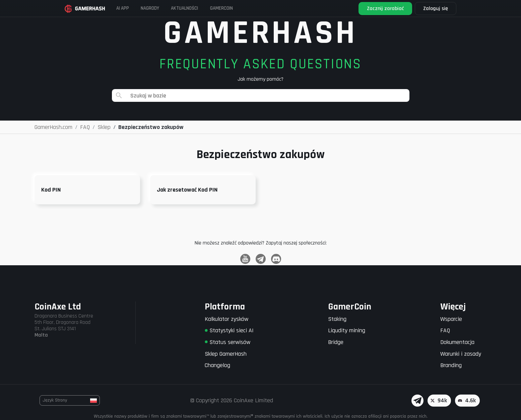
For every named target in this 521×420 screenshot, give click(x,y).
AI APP (133, 8)
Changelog (217, 365)
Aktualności (209, 8)
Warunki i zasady (461, 354)
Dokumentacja (457, 342)
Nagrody (167, 8)
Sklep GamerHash (226, 354)
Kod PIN (51, 190)
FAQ (445, 330)
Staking (337, 319)
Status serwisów (227, 342)
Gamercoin (253, 8)
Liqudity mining (347, 330)
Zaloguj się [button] (428, 9)
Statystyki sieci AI (229, 330)
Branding (451, 365)
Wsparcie (451, 319)
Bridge (336, 342)
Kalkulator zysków (226, 319)
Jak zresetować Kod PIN (187, 190)
